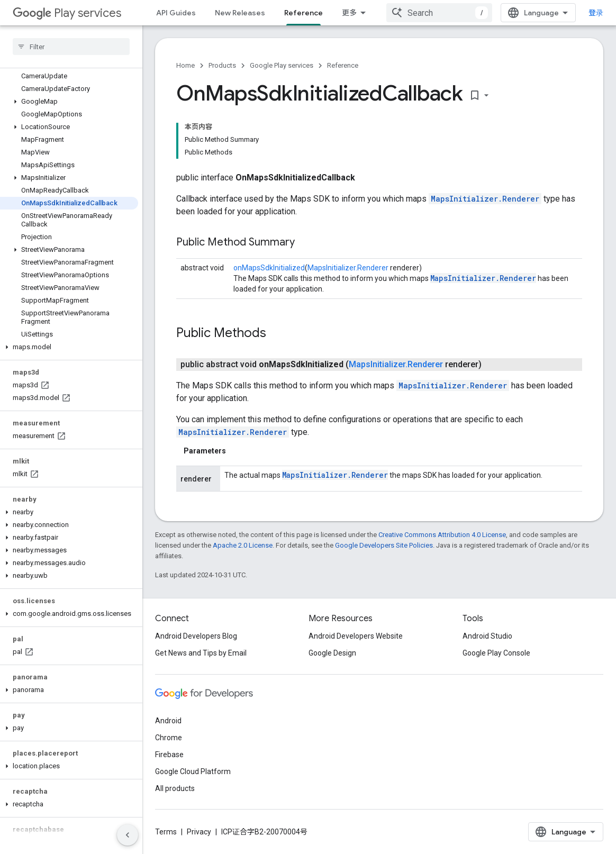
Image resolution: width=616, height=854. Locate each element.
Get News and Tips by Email (201, 653)
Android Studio (487, 636)
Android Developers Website (356, 636)
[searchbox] (71, 47)
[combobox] (439, 13)
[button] (69, 102)
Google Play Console (496, 653)
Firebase (169, 755)
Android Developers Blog (196, 636)
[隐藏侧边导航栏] (128, 835)
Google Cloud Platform (193, 771)
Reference (343, 65)
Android (168, 721)
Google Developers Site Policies (384, 545)
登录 (596, 13)
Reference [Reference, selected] (304, 13)
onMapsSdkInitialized (269, 268)
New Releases (240, 13)
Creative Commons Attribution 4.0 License (442, 535)
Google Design (332, 653)
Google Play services (282, 65)
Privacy (199, 832)
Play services (67, 13)
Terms (166, 832)
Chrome (169, 738)
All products (175, 788)
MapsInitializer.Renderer (485, 199)
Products (222, 65)
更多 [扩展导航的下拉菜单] (349, 13)
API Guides (176, 13)
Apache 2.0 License (243, 545)
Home (185, 65)
